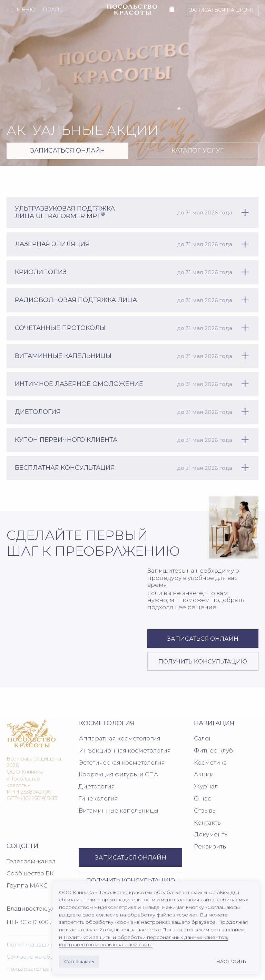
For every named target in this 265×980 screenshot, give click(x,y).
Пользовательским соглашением (203, 930)
